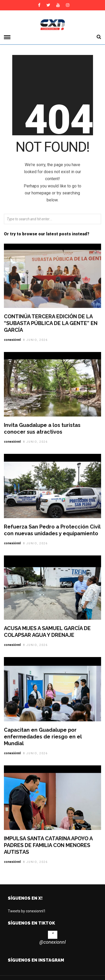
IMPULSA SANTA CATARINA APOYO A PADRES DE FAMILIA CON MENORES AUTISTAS (48, 845)
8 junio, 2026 (35, 340)
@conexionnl (52, 942)
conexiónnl (12, 340)
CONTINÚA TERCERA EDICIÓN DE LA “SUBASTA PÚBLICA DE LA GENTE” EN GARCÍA (51, 323)
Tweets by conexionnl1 (27, 911)
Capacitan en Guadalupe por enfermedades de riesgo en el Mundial (43, 737)
